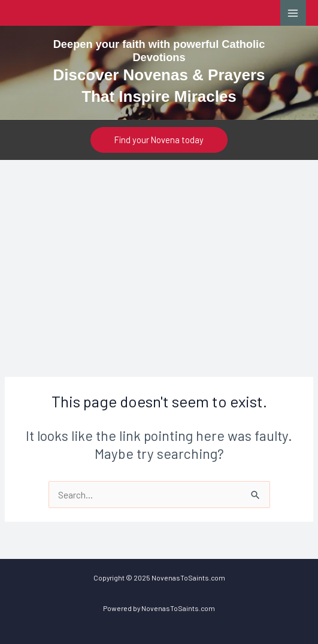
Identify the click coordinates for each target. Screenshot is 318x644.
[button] (159, 140)
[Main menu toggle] (293, 13)
